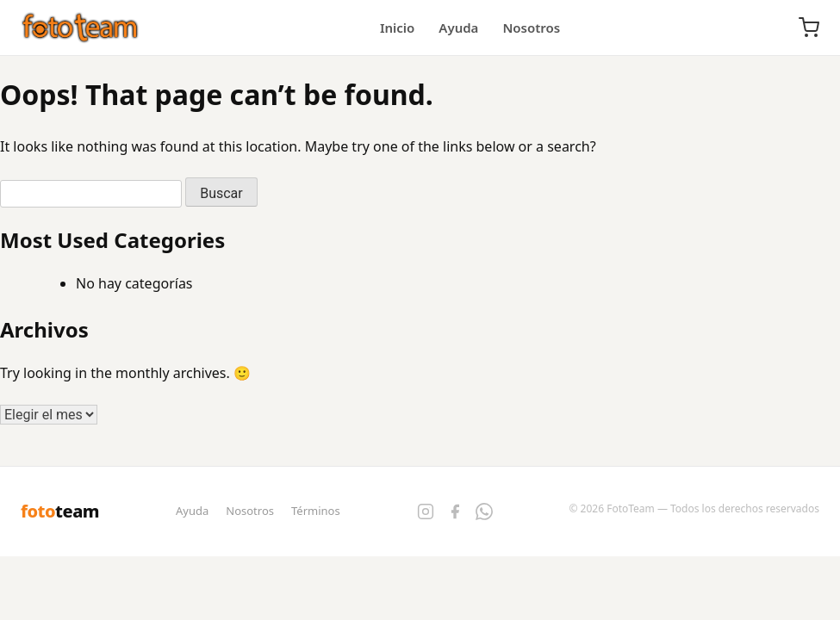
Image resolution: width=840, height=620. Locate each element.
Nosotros (531, 28)
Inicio (397, 28)
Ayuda (458, 28)
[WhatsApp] (484, 512)
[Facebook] (455, 512)
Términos (316, 511)
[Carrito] (809, 28)
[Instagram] (426, 512)
